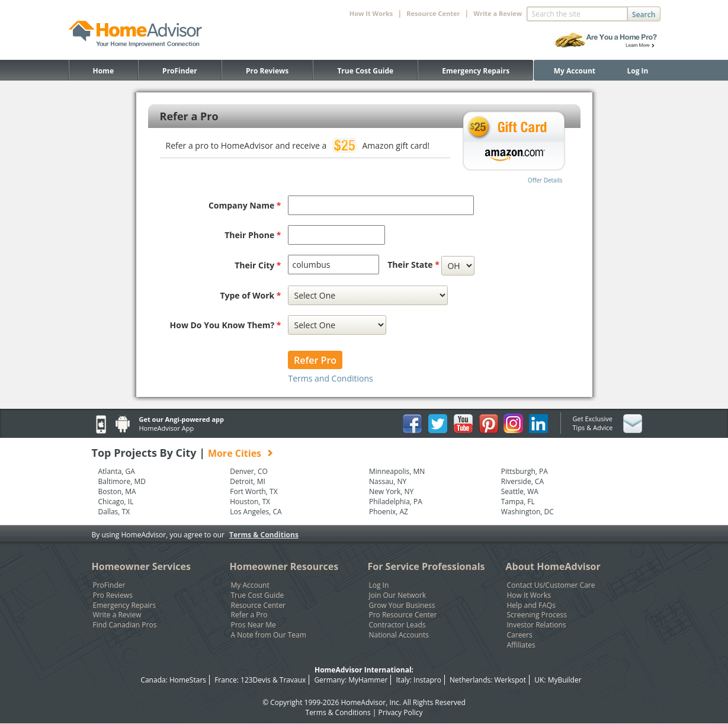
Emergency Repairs (476, 71)
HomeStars (188, 680)
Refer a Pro (249, 615)
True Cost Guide (365, 71)
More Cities (235, 453)
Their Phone (253, 235)
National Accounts (399, 635)
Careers (520, 635)
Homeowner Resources (284, 566)
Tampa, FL (518, 502)
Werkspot (511, 680)
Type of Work (250, 295)
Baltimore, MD (122, 482)
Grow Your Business (402, 606)
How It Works (529, 595)
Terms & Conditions (264, 535)
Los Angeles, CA (256, 512)
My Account (575, 71)
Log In (638, 71)
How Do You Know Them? (226, 325)
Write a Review (498, 13)
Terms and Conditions (330, 378)
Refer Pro (315, 360)
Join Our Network (397, 595)
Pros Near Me (254, 625)
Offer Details (545, 180)
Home (103, 71)
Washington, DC (527, 512)
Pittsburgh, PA (525, 472)
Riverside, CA (522, 482)
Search (644, 15)
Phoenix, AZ (389, 512)
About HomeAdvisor (553, 566)
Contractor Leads (397, 625)
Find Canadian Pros (125, 625)
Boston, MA (117, 492)
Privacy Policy (401, 712)
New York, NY (391, 492)
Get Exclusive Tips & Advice (593, 423)
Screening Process (537, 615)
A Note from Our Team (269, 635)
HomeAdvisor (363, 702)
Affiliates (521, 645)
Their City (258, 265)
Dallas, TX (114, 512)
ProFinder (180, 71)
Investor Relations (537, 625)
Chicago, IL (116, 502)
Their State (413, 265)
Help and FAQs (531, 606)
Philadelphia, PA (396, 502)
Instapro (427, 680)
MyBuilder (565, 680)
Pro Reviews (267, 71)
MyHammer (368, 680)
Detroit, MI (248, 482)
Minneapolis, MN (397, 472)
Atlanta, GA (117, 472)
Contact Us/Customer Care (551, 585)
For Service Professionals (426, 566)
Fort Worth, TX (254, 492)
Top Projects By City (183, 453)
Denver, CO (249, 472)
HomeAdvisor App (167, 428)
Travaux (293, 680)
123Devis (256, 680)
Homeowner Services (141, 566)
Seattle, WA (520, 492)
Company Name (245, 205)
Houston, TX (250, 502)
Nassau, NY (388, 482)
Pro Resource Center (403, 615)
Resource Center (259, 606)
